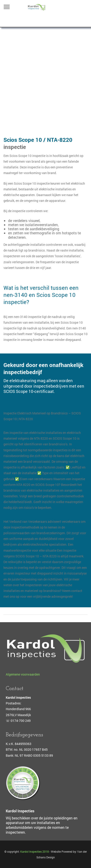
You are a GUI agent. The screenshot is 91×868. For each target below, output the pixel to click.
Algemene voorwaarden (23, 674)
